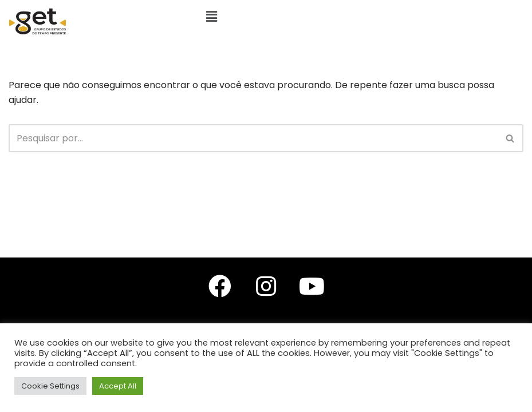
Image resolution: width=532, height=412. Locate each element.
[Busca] (253, 138)
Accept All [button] (118, 386)
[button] (211, 17)
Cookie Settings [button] (50, 386)
